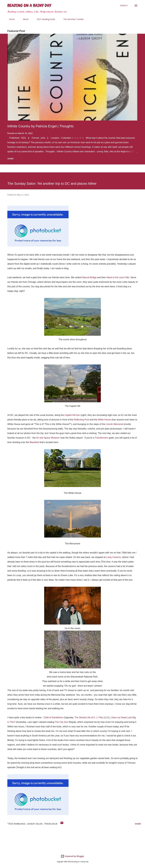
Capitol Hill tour (72, 415)
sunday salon (35, 824)
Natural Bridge (89, 277)
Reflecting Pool (82, 420)
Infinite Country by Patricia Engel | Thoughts (40, 126)
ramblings (20, 824)
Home (10, 19)
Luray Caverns (113, 557)
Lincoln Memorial (114, 424)
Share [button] (10, 159)
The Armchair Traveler (72, 19)
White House (105, 420)
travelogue (51, 824)
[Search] (124, 6)
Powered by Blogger (72, 856)
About (24, 19)
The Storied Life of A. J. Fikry (89, 718)
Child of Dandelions (53, 718)
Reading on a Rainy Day (29, 6)
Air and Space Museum (48, 438)
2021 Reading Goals (44, 19)
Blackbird (34, 442)
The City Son (61, 722)
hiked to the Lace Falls (118, 277)
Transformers (102, 438)
